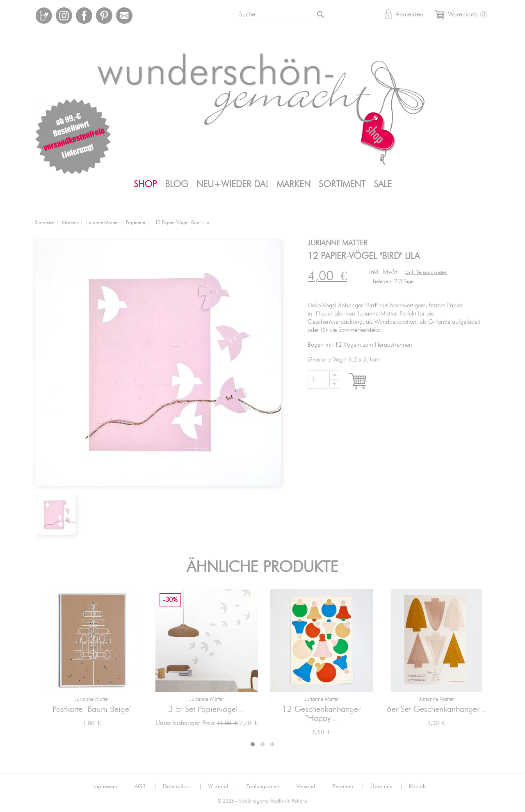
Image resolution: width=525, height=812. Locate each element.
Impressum (110, 787)
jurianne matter (92, 699)
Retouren (348, 787)
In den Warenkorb (365, 382)
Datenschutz (182, 787)
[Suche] (281, 13)
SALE (383, 184)
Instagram (64, 16)
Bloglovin (44, 16)
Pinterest (104, 16)
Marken (293, 184)
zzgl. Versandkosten (426, 273)
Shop (145, 184)
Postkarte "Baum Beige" (92, 709)
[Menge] (317, 380)
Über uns (387, 787)
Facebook (84, 16)
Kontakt (418, 787)
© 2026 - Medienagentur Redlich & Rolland (262, 801)
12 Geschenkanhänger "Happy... (321, 714)
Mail (124, 16)
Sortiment (342, 184)
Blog (177, 184)
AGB (146, 787)
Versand (312, 787)
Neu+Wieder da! (232, 184)
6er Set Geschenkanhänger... (436, 709)
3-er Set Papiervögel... (207, 709)
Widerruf (224, 787)
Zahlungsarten (268, 787)
